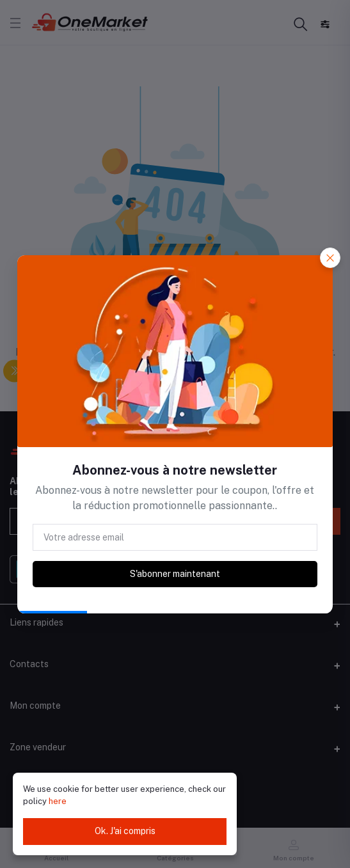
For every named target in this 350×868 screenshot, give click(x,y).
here (58, 801)
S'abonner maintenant (175, 574)
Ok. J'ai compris (125, 831)
